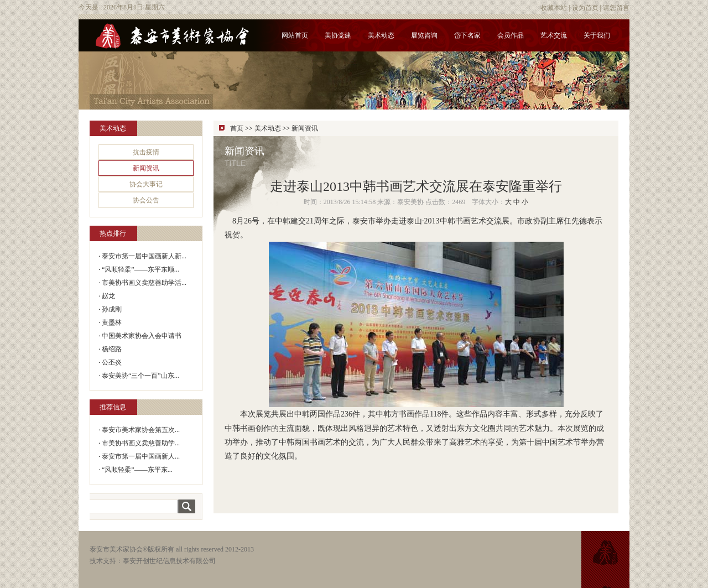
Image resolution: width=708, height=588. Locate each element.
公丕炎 (112, 362)
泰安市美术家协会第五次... (141, 430)
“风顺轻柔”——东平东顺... (140, 269)
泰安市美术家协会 (116, 549)
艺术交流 (554, 35)
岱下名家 (467, 35)
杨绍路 (112, 349)
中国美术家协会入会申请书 (142, 336)
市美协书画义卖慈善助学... (141, 443)
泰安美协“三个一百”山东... (140, 376)
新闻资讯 (146, 168)
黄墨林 (112, 322)
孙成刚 (112, 309)
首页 (237, 128)
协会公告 (146, 200)
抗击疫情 (146, 152)
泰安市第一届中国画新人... (141, 456)
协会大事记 (146, 184)
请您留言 (616, 8)
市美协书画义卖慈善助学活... (144, 283)
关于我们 (597, 35)
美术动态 (381, 35)
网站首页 (295, 35)
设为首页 (585, 8)
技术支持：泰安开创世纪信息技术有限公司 (153, 561)
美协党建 (338, 35)
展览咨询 (424, 35)
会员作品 (511, 35)
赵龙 (108, 296)
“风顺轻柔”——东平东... (137, 470)
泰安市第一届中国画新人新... (144, 256)
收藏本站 (554, 8)
